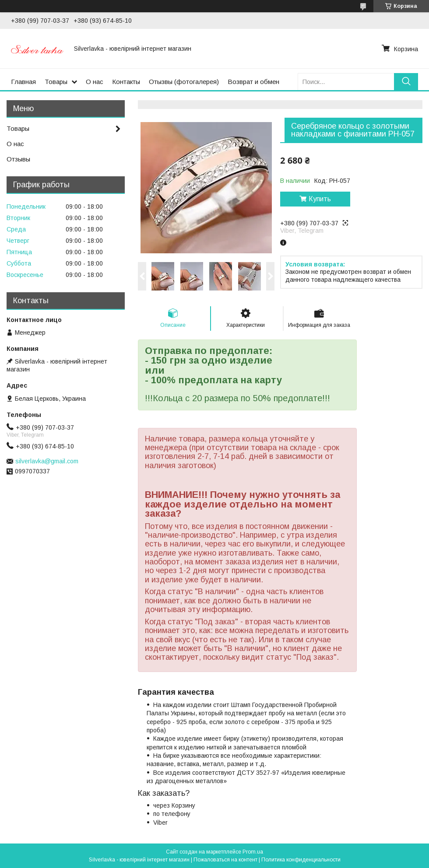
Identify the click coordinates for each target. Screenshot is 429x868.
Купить (320, 199)
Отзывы (18, 159)
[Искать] (406, 82)
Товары (56, 82)
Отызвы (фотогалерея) (184, 82)
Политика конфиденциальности (301, 860)
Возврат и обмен (253, 82)
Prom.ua (253, 852)
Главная (23, 82)
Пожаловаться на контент (225, 860)
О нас (95, 82)
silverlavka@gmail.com (47, 461)
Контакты (126, 82)
